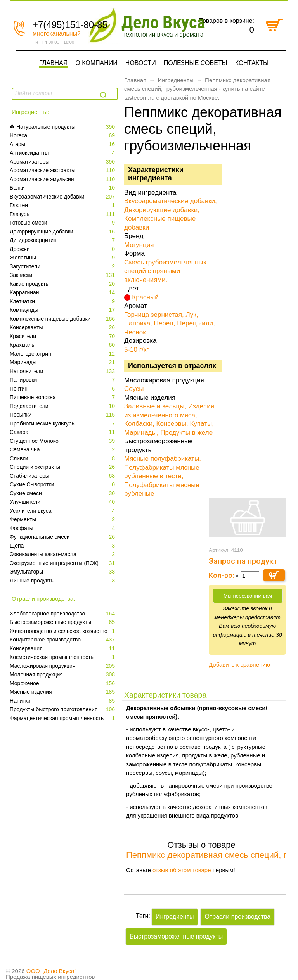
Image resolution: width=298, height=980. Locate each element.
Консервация (63, 649)
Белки (63, 188)
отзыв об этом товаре (182, 870)
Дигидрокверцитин (63, 240)
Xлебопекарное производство (63, 614)
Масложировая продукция (63, 666)
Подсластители (63, 406)
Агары (63, 144)
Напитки (63, 701)
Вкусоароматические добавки (63, 197)
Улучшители (63, 502)
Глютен (63, 205)
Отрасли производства (237, 917)
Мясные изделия (63, 692)
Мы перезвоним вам (248, 596)
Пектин (63, 389)
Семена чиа (63, 450)
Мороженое (63, 684)
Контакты (252, 63)
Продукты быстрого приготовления (63, 710)
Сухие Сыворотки (63, 485)
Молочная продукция (63, 675)
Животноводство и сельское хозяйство (63, 631)
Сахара (63, 432)
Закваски (63, 275)
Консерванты (63, 328)
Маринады (63, 362)
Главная (53, 63)
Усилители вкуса (63, 511)
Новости (141, 63)
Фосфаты (63, 528)
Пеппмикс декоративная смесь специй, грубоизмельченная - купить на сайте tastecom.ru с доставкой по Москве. (197, 89)
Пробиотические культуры (63, 424)
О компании (96, 63)
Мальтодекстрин (63, 354)
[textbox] (55, 93)
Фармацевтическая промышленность (63, 718)
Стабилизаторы (63, 476)
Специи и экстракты (63, 467)
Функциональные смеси (63, 537)
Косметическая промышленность (63, 657)
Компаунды (63, 310)
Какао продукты (63, 284)
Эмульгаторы (63, 572)
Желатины (63, 258)
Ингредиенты (175, 80)
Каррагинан (63, 293)
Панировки (63, 380)
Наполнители (63, 371)
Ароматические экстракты (63, 170)
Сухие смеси (63, 493)
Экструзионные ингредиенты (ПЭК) (63, 563)
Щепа (63, 546)
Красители (63, 336)
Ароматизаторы (63, 162)
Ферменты (63, 519)
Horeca (63, 136)
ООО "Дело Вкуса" (51, 971)
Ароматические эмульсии (63, 179)
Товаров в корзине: (227, 21)
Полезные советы (196, 63)
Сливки (63, 459)
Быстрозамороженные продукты (63, 622)
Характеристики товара (165, 695)
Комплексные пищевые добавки (63, 319)
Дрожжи (63, 249)
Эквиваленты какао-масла (63, 554)
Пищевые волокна (63, 397)
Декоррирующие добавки (63, 232)
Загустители (63, 267)
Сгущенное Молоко (63, 441)
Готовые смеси (63, 223)
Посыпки (63, 415)
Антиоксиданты (63, 153)
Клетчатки (63, 302)
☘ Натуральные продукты (63, 127)
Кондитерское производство (63, 640)
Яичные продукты (63, 581)
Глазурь (63, 214)
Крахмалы (63, 345)
